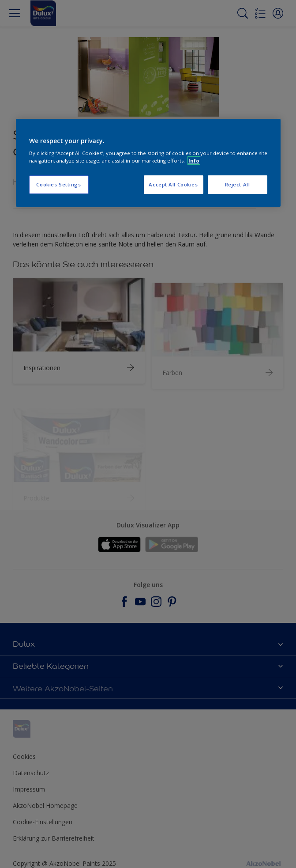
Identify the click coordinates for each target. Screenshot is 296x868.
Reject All (238, 185)
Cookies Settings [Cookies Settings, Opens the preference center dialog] (58, 185)
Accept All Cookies (173, 185)
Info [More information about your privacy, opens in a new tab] (194, 161)
